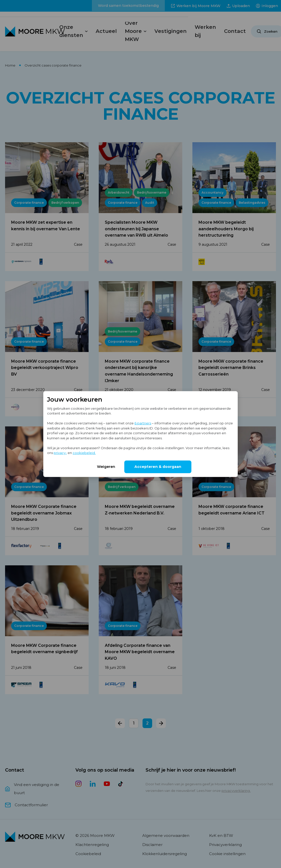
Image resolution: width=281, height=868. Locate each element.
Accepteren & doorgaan (158, 466)
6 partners (143, 423)
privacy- (60, 453)
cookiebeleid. (84, 453)
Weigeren (106, 466)
